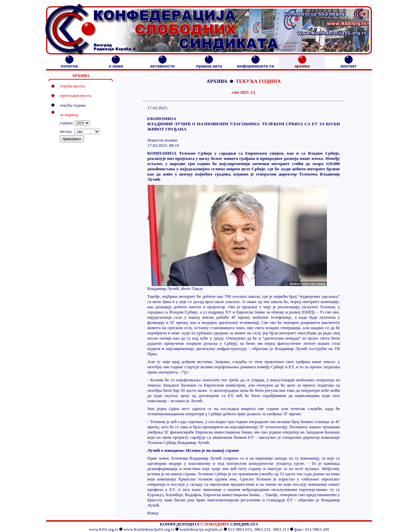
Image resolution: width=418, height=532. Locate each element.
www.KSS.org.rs (104, 529)
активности (162, 64)
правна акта (209, 64)
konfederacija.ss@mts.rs (201, 529)
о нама (116, 64)
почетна (69, 64)
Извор (153, 513)
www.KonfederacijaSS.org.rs (149, 529)
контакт (349, 64)
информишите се (256, 64)
